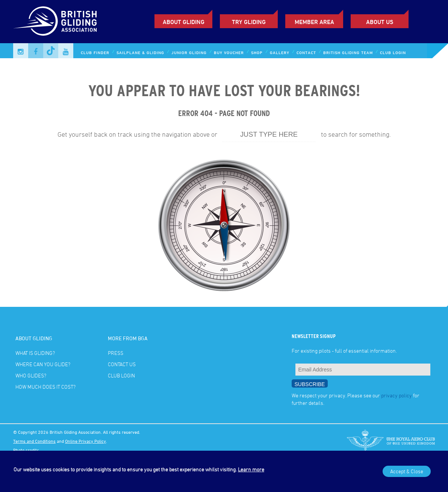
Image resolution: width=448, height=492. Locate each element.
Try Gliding (249, 22)
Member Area (314, 22)
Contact (306, 52)
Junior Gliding (189, 52)
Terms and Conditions (34, 441)
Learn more (251, 469)
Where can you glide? (43, 364)
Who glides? (31, 375)
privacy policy (397, 395)
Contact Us (122, 364)
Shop (257, 52)
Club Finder (95, 52)
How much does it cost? (45, 387)
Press (116, 353)
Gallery (280, 52)
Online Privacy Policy (86, 441)
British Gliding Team (348, 52)
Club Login (393, 52)
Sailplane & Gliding (140, 52)
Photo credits (26, 450)
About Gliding (184, 22)
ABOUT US (380, 22)
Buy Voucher (229, 52)
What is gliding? (35, 353)
